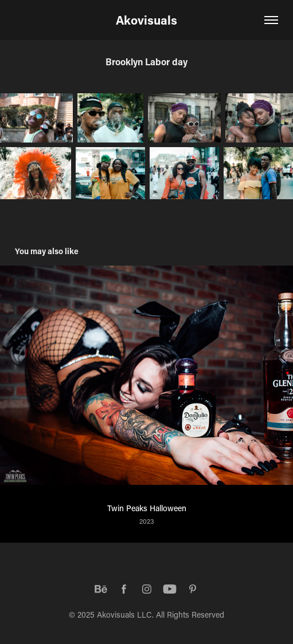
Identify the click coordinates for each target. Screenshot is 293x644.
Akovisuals (146, 20)
